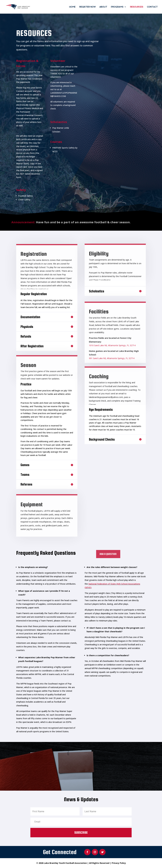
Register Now (87, 7)
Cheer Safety (24, 200)
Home (72, 7)
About (103, 7)
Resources (137, 7)
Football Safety (25, 196)
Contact (152, 7)
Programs (117, 7)
